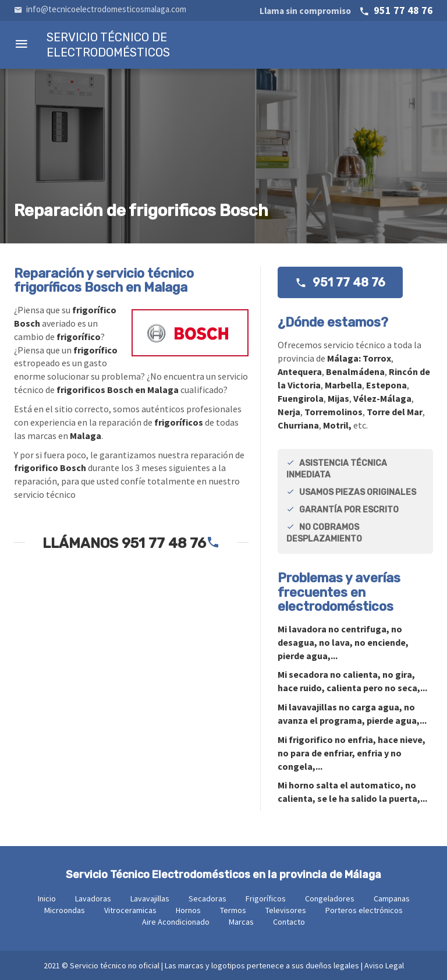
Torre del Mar (395, 412)
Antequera (300, 372)
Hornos (188, 910)
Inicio (47, 898)
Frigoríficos (266, 898)
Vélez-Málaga (382, 398)
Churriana (298, 425)
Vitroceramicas (130, 910)
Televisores (286, 910)
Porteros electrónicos (364, 910)
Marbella (343, 385)
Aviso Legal (384, 965)
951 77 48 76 (346, 10)
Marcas (241, 922)
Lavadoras (93, 898)
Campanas (392, 898)
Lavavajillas (150, 898)
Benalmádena (355, 372)
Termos (233, 910)
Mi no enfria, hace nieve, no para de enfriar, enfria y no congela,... (352, 753)
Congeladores (330, 898)
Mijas (338, 398)
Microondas (65, 910)
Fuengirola (301, 398)
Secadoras (207, 898)
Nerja (289, 412)
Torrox (377, 358)
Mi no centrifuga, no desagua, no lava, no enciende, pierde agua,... (343, 642)
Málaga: (345, 358)
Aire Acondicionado (176, 922)
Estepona (386, 385)
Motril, (337, 425)
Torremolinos (334, 412)
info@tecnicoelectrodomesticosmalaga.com (100, 9)
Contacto (289, 922)
